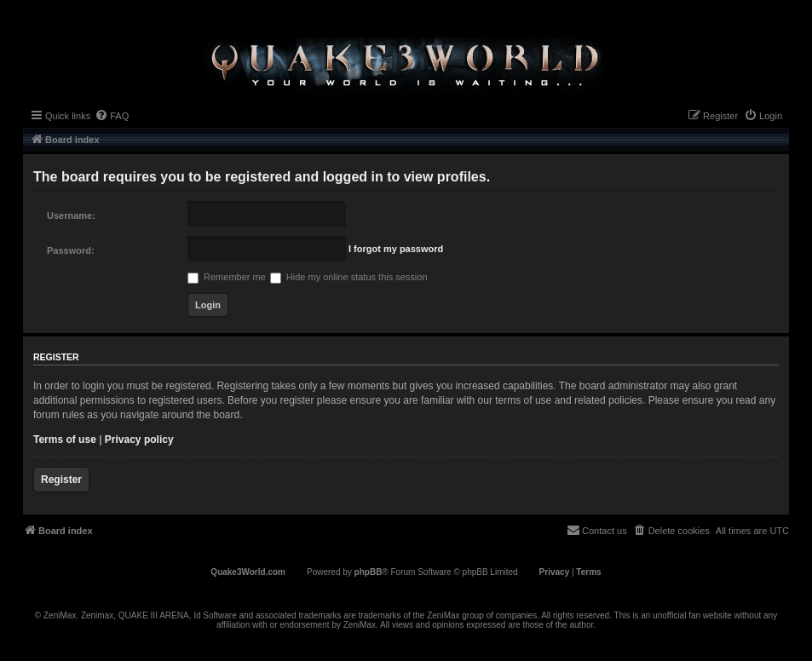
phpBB (369, 572)
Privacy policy (139, 440)
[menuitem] (112, 116)
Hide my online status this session (349, 277)
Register (61, 480)
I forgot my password (396, 249)
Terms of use (65, 440)
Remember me (227, 277)
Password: (71, 250)
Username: (71, 216)
